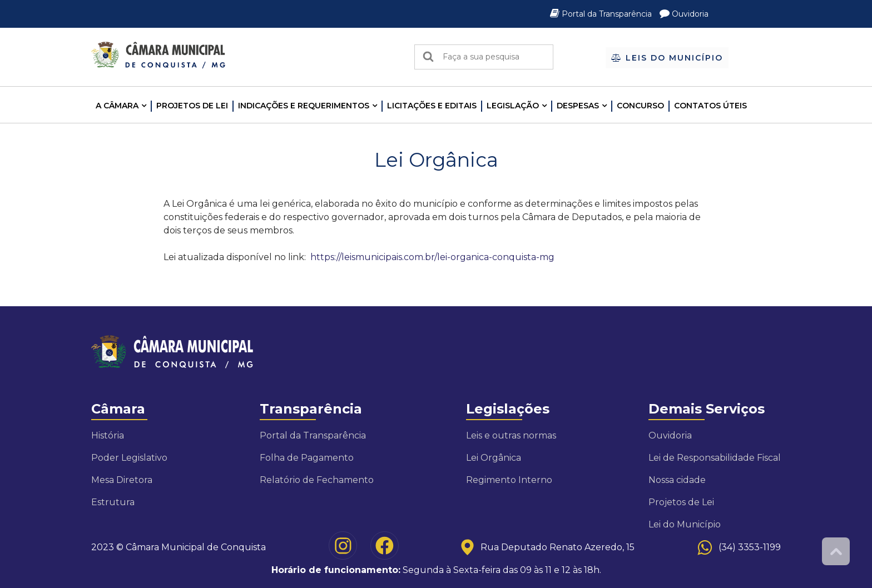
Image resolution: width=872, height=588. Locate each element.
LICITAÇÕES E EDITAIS (432, 106)
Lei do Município (685, 524)
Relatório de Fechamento (317, 480)
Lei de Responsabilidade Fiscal (715, 458)
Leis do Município (667, 58)
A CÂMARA (117, 106)
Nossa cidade (677, 480)
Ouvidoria (684, 14)
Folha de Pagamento (307, 458)
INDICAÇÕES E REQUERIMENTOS (304, 106)
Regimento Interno (509, 480)
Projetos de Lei (192, 106)
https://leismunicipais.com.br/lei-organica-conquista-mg (432, 257)
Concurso (640, 106)
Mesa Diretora (122, 480)
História (108, 435)
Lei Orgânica (494, 458)
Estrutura (113, 502)
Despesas (578, 106)
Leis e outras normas (511, 435)
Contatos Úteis (710, 106)
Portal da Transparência (602, 14)
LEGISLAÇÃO (513, 106)
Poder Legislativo (129, 458)
